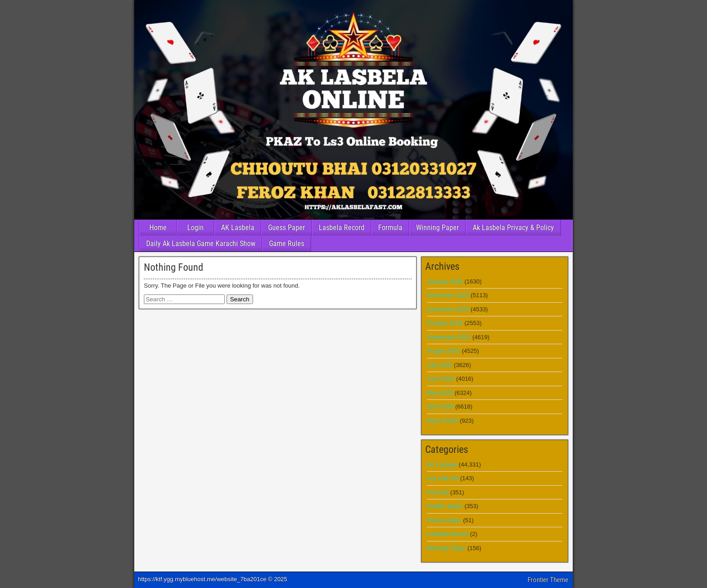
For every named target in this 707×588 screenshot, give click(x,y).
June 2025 (441, 379)
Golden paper (445, 506)
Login (195, 228)
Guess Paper (287, 228)
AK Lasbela (238, 228)
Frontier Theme (548, 580)
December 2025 (448, 295)
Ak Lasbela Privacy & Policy (513, 228)
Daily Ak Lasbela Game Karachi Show (201, 244)
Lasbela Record (342, 228)
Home (158, 228)
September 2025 (449, 337)
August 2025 (444, 351)
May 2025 (440, 393)
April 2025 (441, 407)
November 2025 (448, 309)
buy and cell (443, 478)
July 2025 (440, 365)
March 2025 (443, 421)
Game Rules (287, 244)
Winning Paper (438, 228)
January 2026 (445, 281)
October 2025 (445, 323)
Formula (390, 228)
